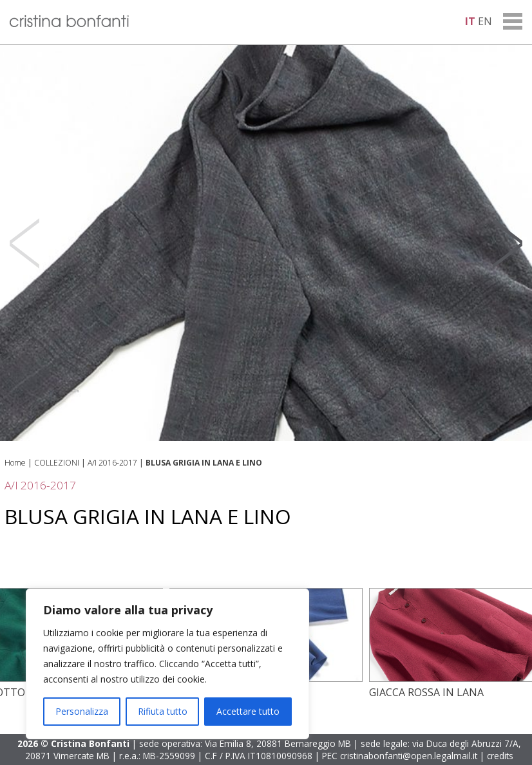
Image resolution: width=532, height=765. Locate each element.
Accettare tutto (248, 711)
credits (500, 756)
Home (15, 463)
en (485, 21)
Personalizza (82, 711)
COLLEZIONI (57, 463)
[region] (167, 664)
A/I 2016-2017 (112, 463)
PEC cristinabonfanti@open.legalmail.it (400, 756)
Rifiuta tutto (163, 711)
